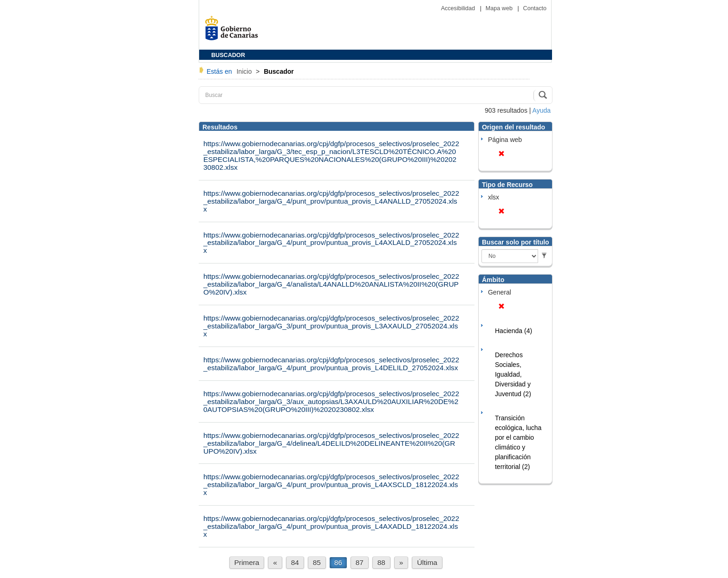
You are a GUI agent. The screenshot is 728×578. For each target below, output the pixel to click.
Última (427, 562)
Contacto (535, 8)
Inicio (245, 71)
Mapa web (500, 8)
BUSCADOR (228, 55)
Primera (247, 562)
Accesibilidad (459, 8)
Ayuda (542, 110)
